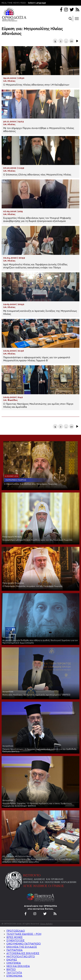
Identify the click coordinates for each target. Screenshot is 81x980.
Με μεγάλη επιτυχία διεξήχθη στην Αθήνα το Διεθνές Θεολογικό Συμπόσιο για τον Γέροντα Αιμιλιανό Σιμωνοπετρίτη (40, 642)
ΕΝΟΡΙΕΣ (12, 960)
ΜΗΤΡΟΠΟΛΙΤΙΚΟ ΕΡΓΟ (21, 957)
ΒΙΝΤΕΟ (11, 969)
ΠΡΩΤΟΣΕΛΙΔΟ (16, 931)
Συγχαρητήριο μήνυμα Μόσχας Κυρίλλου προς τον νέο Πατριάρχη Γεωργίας (37, 540)
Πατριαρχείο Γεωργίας (16, 480)
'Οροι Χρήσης (46, 924)
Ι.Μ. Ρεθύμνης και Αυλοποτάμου (17, 856)
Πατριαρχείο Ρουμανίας (13, 583)
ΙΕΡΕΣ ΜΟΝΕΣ (15, 937)
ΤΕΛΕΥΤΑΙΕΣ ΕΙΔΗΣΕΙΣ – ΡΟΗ (24, 934)
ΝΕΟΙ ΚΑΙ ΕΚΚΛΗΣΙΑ (18, 966)
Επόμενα (77, 41)
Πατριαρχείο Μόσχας (12, 537)
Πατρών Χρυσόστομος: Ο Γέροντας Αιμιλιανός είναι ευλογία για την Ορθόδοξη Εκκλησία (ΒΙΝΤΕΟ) (39, 750)
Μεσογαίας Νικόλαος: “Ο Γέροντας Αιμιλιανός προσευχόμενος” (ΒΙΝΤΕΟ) (36, 695)
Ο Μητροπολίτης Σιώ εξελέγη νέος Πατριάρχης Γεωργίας (30, 484)
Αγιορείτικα (8, 637)
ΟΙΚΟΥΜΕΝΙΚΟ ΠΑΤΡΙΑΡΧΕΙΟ (24, 944)
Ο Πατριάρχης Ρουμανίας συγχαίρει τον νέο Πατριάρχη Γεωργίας (33, 586)
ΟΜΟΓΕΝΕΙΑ (14, 963)
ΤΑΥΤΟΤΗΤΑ (14, 973)
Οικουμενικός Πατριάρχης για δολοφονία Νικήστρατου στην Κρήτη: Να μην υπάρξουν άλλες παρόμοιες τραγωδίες (37, 861)
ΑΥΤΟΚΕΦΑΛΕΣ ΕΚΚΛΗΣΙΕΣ (23, 953)
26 (72, 41)
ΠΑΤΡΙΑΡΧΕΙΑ (15, 950)
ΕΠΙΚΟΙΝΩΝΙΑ (14, 976)
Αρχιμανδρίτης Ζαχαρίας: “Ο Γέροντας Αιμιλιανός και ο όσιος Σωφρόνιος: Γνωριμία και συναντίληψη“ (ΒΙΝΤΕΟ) (37, 805)
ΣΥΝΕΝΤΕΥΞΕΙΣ (15, 940)
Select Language (37, 3)
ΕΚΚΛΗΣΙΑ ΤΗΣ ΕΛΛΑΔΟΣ (22, 947)
